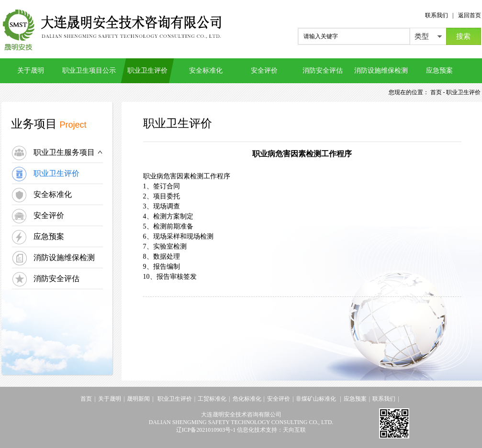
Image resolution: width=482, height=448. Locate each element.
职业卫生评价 (147, 71)
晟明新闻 (138, 399)
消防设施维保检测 (381, 71)
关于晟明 (31, 71)
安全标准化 (206, 71)
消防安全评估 (323, 71)
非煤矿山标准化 (317, 399)
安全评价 (264, 71)
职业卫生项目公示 (89, 71)
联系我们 (437, 15)
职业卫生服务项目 (68, 152)
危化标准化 (247, 399)
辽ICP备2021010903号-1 (206, 430)
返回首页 (470, 15)
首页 (86, 399)
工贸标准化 (212, 399)
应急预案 (439, 71)
